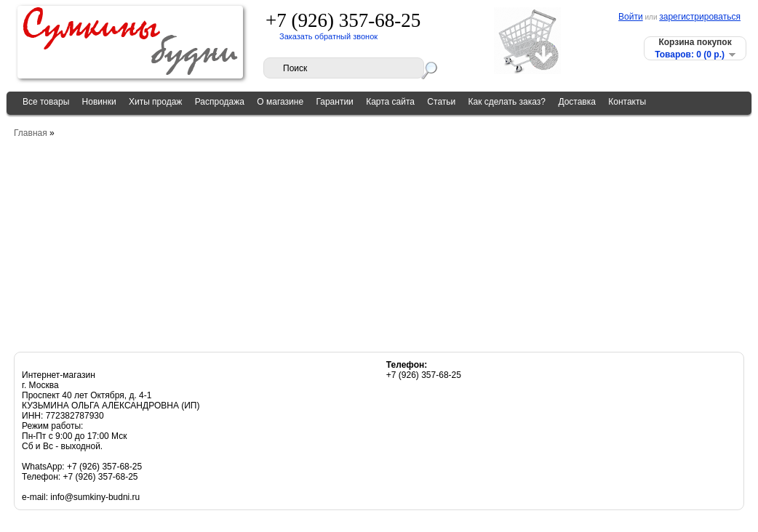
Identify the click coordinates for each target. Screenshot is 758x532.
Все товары (46, 102)
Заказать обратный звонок (328, 36)
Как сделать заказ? (507, 102)
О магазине (280, 102)
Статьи (441, 102)
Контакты (627, 102)
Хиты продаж (155, 102)
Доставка (577, 102)
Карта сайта (390, 102)
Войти (631, 17)
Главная (31, 133)
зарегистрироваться (700, 17)
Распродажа (220, 102)
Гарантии (334, 102)
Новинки (99, 102)
